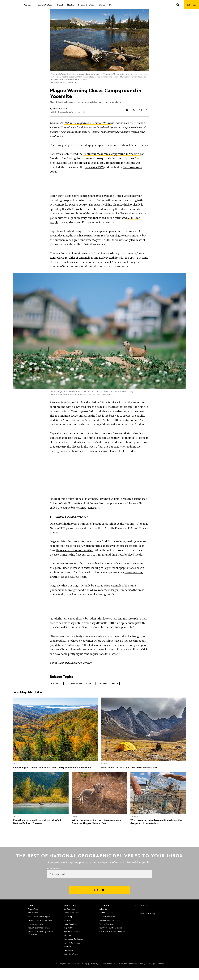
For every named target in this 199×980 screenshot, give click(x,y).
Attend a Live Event (71, 925)
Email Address (54, 881)
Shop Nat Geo (69, 940)
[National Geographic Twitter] (147, 921)
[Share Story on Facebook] (127, 119)
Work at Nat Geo (106, 936)
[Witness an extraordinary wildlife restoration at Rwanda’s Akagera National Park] (99, 811)
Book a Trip (68, 929)
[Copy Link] (147, 119)
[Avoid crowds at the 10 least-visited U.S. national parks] (143, 746)
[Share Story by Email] (140, 119)
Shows (102, 5)
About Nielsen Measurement (39, 940)
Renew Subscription (107, 929)
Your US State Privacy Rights (39, 929)
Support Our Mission (72, 955)
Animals (27, 5)
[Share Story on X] (134, 119)
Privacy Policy (33, 925)
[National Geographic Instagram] (136, 921)
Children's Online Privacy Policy (40, 933)
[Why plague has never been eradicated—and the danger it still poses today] (158, 811)
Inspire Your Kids (70, 936)
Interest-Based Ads (35, 936)
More (112, 5)
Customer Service (106, 925)
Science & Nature (86, 5)
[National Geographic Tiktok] (164, 921)
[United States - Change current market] (146, 926)
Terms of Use (33, 922)
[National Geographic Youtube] (153, 921)
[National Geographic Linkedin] (158, 921)
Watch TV (67, 948)
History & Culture (44, 5)
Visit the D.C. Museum (72, 944)
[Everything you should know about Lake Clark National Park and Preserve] (41, 811)
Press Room (68, 963)
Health (70, 5)
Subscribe (103, 922)
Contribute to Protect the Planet (112, 944)
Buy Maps (67, 933)
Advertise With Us (71, 966)
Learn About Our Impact (73, 952)
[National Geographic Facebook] (142, 921)
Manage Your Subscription (110, 933)
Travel (60, 5)
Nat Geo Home (69, 922)
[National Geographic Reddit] (169, 921)
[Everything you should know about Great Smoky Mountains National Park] (56, 746)
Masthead (67, 959)
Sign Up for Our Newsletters (111, 940)
